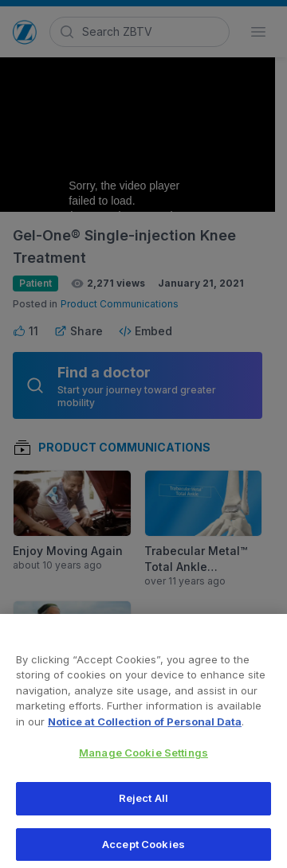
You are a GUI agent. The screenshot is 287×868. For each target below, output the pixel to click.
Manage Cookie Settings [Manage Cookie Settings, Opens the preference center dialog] (143, 758)
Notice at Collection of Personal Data (145, 727)
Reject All (143, 803)
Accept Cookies (143, 850)
